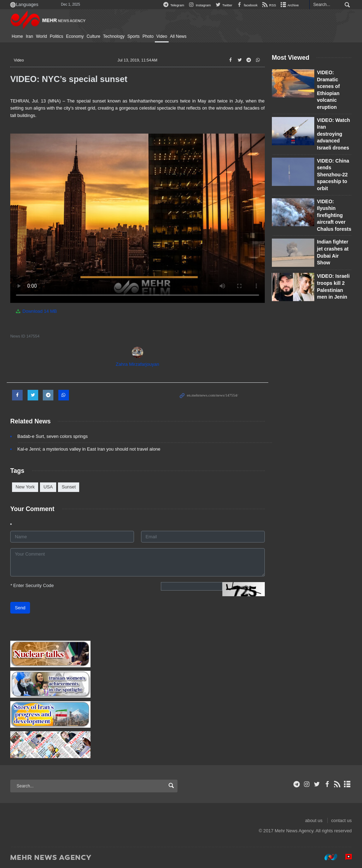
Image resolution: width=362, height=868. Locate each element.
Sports (133, 36)
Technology (114, 36)
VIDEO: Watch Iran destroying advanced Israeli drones (334, 134)
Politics (57, 36)
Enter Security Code (32, 585)
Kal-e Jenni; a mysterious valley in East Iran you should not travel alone (89, 449)
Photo (148, 36)
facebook (246, 5)
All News (178, 36)
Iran (30, 36)
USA (48, 487)
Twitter (223, 5)
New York (25, 487)
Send (20, 608)
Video (162, 36)
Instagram (199, 5)
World (42, 36)
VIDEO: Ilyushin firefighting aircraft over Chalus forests (334, 215)
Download (36, 311)
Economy (75, 36)
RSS (268, 5)
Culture (94, 36)
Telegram (173, 5)
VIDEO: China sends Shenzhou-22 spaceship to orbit (333, 175)
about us (314, 820)
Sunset (69, 487)
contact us (341, 820)
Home (17, 36)
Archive (289, 5)
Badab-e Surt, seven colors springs (52, 436)
